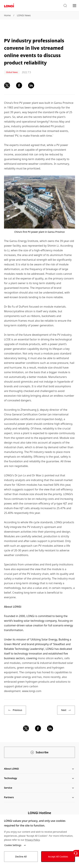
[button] (65, 6)
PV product (58, 126)
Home (7, 15)
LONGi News (24, 15)
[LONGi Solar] (9, 6)
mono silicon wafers (50, 658)
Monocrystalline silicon (18, 311)
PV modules (46, 546)
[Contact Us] (76, 853)
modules (15, 663)
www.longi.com (32, 691)
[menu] (74, 5)
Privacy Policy (32, 840)
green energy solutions (31, 668)
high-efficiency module (48, 250)
